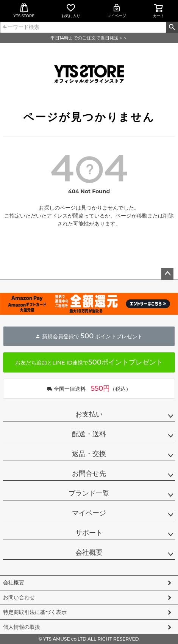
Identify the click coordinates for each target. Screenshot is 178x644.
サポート (89, 533)
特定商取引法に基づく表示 (35, 612)
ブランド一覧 (89, 493)
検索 (172, 27)
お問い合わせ (19, 597)
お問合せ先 (89, 474)
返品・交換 (89, 454)
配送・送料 (89, 434)
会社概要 (89, 552)
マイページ (117, 11)
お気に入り (71, 11)
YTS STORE (24, 11)
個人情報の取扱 (22, 627)
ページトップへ (167, 274)
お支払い (89, 414)
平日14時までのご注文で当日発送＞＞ (89, 38)
